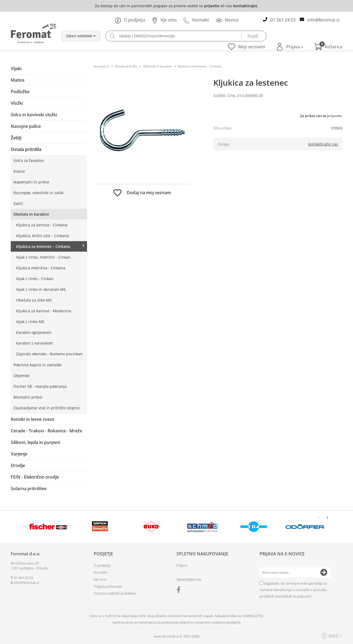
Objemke (21, 376)
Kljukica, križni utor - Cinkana (42, 236)
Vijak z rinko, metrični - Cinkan (43, 257)
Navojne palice (26, 126)
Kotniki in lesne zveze (33, 419)
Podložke (20, 92)
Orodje (18, 465)
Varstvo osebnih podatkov (115, 593)
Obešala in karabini (31, 214)
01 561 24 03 (283, 20)
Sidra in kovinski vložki (34, 115)
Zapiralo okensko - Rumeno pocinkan (49, 354)
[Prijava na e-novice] (324, 573)
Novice (227, 20)
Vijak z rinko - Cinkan (35, 279)
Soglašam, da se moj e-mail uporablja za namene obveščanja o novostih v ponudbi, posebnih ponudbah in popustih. (293, 590)
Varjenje (19, 454)
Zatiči (18, 203)
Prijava (295, 47)
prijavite (212, 6)
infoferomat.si (323, 20)
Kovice (19, 171)
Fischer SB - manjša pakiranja (40, 386)
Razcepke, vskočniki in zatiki (39, 193)
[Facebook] (180, 591)
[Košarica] (328, 47)
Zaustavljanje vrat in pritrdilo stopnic (47, 408)
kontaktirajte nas (323, 144)
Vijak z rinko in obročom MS (41, 289)
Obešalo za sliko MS (34, 300)
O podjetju (130, 20)
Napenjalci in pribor (32, 182)
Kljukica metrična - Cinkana (41, 268)
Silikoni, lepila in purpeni (35, 442)
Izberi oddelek (81, 36)
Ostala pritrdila (26, 149)
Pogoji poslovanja (108, 586)
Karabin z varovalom (35, 343)
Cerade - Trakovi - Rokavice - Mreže (46, 431)
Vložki (17, 103)
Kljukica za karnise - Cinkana (42, 225)
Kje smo (164, 20)
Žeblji (16, 138)
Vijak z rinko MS (30, 322)
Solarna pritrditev (29, 489)
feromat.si (101, 66)
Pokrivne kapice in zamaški (37, 365)
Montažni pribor (28, 397)
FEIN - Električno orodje (35, 477)
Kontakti (196, 20)
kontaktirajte (245, 6)
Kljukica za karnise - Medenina (44, 311)
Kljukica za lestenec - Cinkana (43, 246)
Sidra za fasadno (28, 160)
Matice (18, 80)
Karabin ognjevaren (34, 332)
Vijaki (16, 68)
